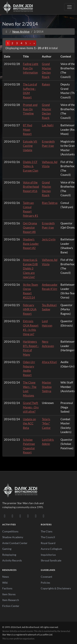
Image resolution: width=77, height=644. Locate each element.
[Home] (6, 32)
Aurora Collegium (51, 549)
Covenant (46, 577)
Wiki (5, 583)
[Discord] (5, 516)
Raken (46, 84)
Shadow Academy (13, 537)
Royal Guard (48, 543)
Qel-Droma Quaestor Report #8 (30, 228)
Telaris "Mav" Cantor (46, 423)
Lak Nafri (48, 125)
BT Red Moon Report (27, 129)
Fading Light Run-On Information (31, 68)
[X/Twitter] (36, 516)
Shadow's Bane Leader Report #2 (31, 244)
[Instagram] (28, 516)
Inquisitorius (48, 555)
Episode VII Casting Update (30, 146)
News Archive (21, 32)
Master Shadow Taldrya (47, 387)
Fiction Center (11, 606)
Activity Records (12, 560)
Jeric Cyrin (49, 239)
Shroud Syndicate (51, 560)
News (6, 577)
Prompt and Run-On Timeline (30, 109)
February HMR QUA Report (30, 309)
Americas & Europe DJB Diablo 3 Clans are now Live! (30, 268)
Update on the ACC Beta (29, 423)
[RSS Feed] (44, 516)
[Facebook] (20, 516)
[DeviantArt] (12, 516)
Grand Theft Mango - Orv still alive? (31, 407)
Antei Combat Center (15, 543)
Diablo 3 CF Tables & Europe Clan (31, 166)
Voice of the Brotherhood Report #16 (31, 187)
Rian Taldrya (50, 203)
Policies (45, 583)
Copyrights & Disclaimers (56, 588)
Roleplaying (9, 555)
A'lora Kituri (49, 362)
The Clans (47, 531)
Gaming (7, 549)
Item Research (11, 600)
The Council (48, 537)
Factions (7, 588)
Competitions (10, 531)
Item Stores (9, 594)
